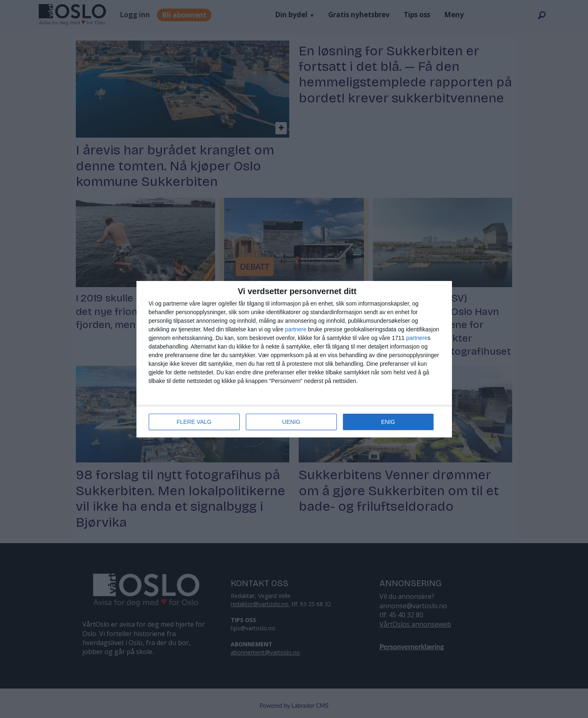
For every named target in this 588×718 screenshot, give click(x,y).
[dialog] (294, 359)
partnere (296, 329)
